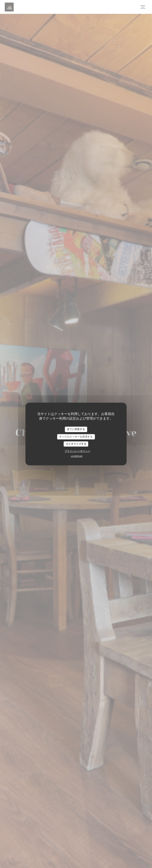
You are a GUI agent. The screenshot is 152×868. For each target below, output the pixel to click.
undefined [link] (77, 456)
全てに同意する (76, 429)
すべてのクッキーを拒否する (76, 437)
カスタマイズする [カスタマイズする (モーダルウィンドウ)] (76, 444)
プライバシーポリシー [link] (77, 451)
